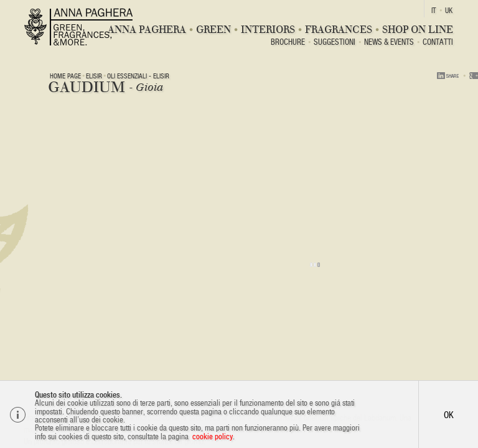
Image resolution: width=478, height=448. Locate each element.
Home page (65, 76)
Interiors (268, 30)
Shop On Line (418, 30)
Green (213, 30)
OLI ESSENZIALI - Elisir (138, 76)
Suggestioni (335, 43)
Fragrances (339, 30)
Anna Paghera (147, 30)
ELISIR (94, 76)
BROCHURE (288, 43)
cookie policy (213, 436)
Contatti (438, 43)
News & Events (389, 43)
